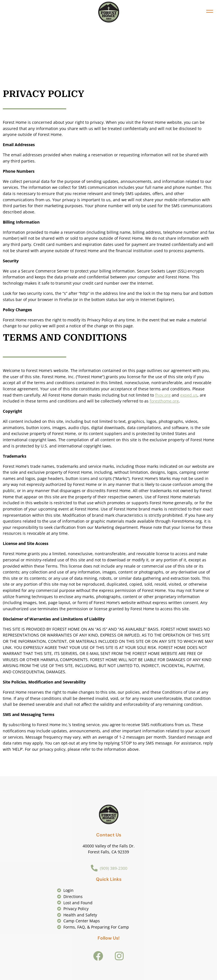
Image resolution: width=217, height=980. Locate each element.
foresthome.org (164, 401)
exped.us (189, 395)
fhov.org (163, 395)
